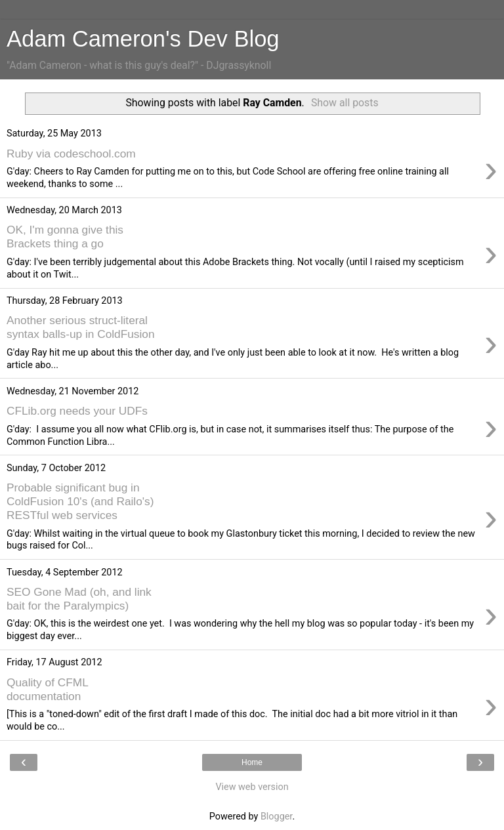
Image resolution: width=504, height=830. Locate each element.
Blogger (276, 817)
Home (252, 762)
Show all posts (345, 103)
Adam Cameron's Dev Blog (143, 39)
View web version (252, 787)
